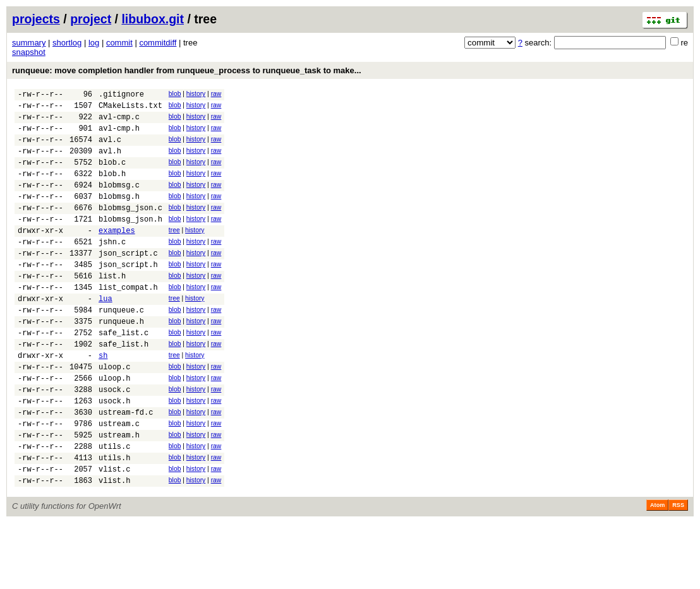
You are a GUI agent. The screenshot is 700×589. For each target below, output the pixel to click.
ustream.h (119, 493)
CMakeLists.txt (130, 109)
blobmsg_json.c (130, 228)
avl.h (110, 162)
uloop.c (114, 414)
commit (119, 43)
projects (36, 19)
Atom (657, 571)
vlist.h (114, 546)
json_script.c (128, 281)
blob (175, 94)
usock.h (114, 454)
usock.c (114, 440)
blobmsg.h (119, 215)
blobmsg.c (119, 202)
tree (174, 253)
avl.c (110, 149)
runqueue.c (121, 348)
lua (106, 334)
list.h (112, 308)
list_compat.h (128, 321)
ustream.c (119, 480)
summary (29, 43)
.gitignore (121, 96)
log (94, 43)
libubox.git (153, 19)
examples (117, 255)
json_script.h (128, 294)
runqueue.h (121, 361)
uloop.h (114, 427)
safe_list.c (124, 374)
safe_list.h (124, 387)
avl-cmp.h (119, 135)
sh (103, 401)
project (91, 19)
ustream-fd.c (126, 467)
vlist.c (114, 533)
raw (216, 94)
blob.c (112, 175)
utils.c (114, 507)
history (196, 94)
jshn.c (112, 268)
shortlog (67, 43)
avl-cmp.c (119, 122)
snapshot (29, 52)
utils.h (114, 520)
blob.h (112, 188)
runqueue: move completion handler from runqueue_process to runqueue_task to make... (187, 70)
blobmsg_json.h (130, 241)
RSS (678, 571)
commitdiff (158, 43)
